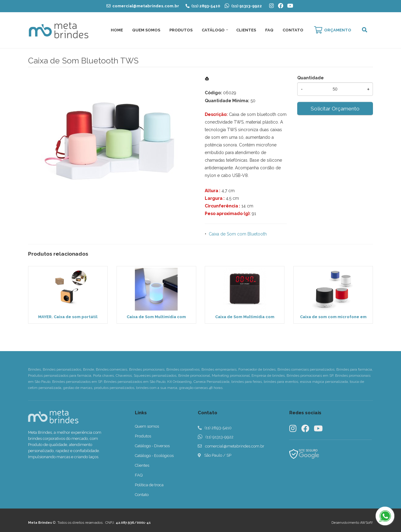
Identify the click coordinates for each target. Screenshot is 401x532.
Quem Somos (146, 30)
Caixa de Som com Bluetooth (238, 234)
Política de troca (149, 485)
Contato (293, 30)
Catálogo (213, 30)
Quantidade (311, 78)
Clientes (246, 30)
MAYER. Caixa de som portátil (68, 317)
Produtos (181, 30)
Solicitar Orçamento (335, 109)
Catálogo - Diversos (152, 446)
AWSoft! (367, 523)
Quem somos (147, 426)
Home (117, 30)
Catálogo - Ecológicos (154, 456)
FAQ (269, 30)
